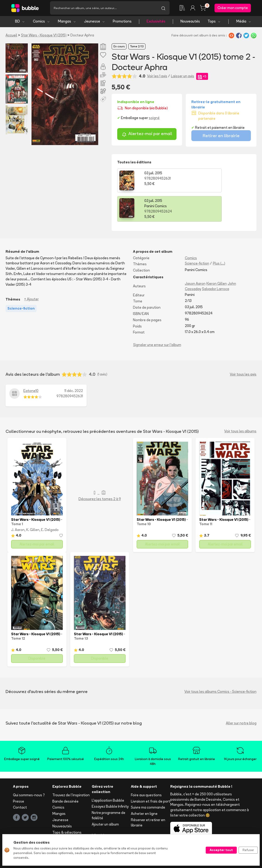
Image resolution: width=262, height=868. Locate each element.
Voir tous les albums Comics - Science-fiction (220, 665)
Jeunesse (95, 23)
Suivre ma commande (148, 781)
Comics (41, 23)
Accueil (11, 36)
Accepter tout (221, 850)
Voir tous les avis (243, 348)
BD (20, 23)
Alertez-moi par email (147, 136)
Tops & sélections (67, 806)
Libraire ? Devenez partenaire (106, 820)
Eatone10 (31, 364)
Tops (214, 23)
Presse (19, 775)
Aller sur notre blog (241, 697)
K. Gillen (33, 503)
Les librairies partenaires (102, 831)
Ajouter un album (105, 798)
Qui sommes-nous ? (29, 769)
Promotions (122, 23)
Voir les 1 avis (157, 77)
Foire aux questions (146, 769)
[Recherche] (104, 9)
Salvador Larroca (216, 262)
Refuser (248, 850)
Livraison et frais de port (150, 775)
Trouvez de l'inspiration (71, 769)
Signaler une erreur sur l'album (157, 319)
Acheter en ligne (144, 787)
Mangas (67, 23)
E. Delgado (50, 503)
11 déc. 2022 (74, 364)
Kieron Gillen (217, 257)
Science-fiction (197, 237)
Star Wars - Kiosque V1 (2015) (44, 36)
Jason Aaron (195, 257)
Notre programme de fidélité (109, 789)
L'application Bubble (108, 774)
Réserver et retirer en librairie (148, 796)
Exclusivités (156, 23)
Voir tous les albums (240, 405)
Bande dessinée (65, 775)
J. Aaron (18, 503)
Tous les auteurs (66, 818)
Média (244, 23)
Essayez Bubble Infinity (110, 780)
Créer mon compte (233, 8)
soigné (154, 119)
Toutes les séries (66, 812)
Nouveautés (190, 23)
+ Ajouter (31, 273)
